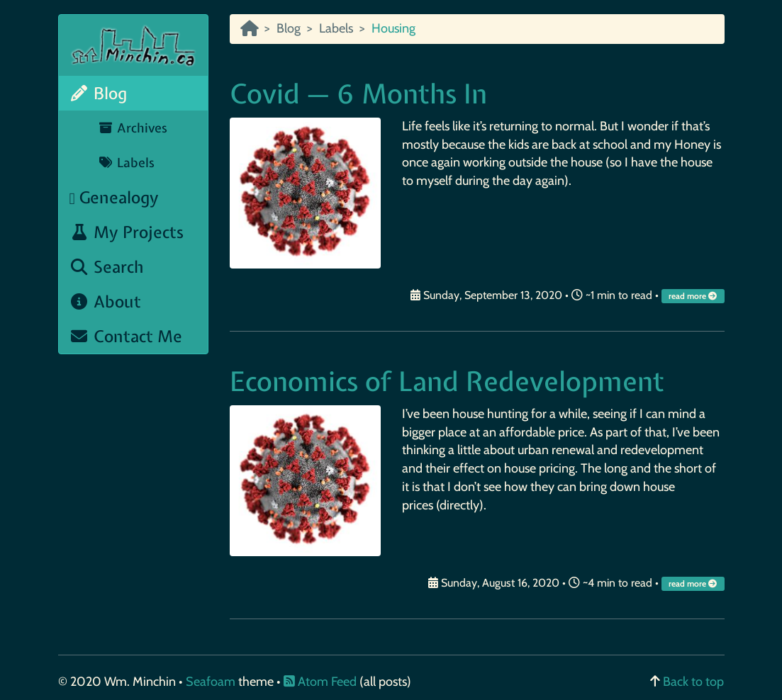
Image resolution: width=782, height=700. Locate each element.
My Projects (127, 232)
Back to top (693, 682)
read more (694, 296)
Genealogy (114, 197)
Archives (133, 128)
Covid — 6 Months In (358, 94)
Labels (127, 163)
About (106, 301)
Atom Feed (320, 682)
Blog (99, 93)
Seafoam (212, 682)
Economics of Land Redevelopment (447, 382)
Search (107, 267)
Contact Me (126, 336)
